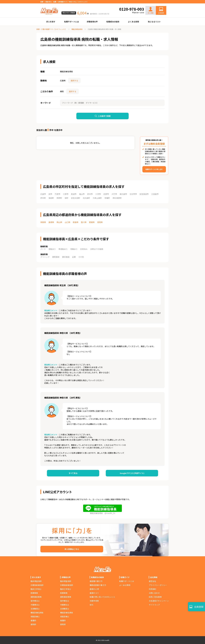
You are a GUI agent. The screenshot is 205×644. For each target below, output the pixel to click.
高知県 (100, 222)
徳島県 (76, 222)
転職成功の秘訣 (113, 22)
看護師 (33, 620)
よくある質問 (133, 22)
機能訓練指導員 (77, 29)
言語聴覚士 (35, 609)
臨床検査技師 (36, 581)
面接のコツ (94, 593)
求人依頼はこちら (72, 549)
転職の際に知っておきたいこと (102, 597)
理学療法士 (35, 601)
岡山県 (59, 222)
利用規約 (152, 589)
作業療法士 (35, 605)
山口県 (67, 222)
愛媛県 (92, 222)
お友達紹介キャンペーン (159, 601)
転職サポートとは (72, 22)
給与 (92, 605)
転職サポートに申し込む (154, 169)
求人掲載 (151, 10)
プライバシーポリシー (158, 585)
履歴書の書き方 (96, 581)
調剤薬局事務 (36, 597)
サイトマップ (154, 605)
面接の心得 (94, 589)
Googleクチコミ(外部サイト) (132, 473)
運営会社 (152, 581)
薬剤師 (33, 624)
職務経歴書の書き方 (98, 585)
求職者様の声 (92, 22)
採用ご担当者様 (155, 597)
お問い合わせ (158, 4)
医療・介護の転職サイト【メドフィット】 (51, 29)
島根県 (51, 222)
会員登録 (161, 13)
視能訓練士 (35, 617)
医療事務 (34, 593)
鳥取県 (43, 222)
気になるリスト (154, 22)
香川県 (84, 222)
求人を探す (51, 22)
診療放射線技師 (37, 585)
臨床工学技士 (36, 589)
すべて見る (73, 473)
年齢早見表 (94, 601)
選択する (74, 81)
